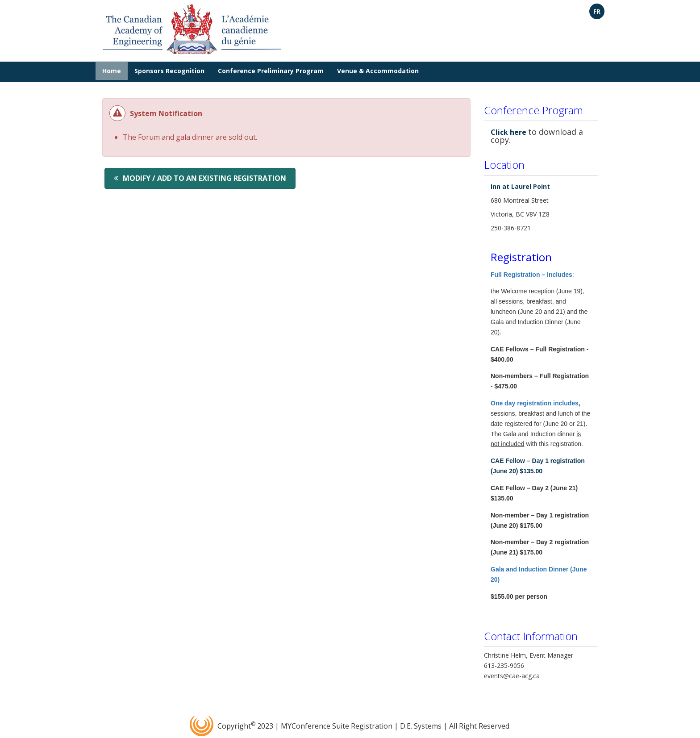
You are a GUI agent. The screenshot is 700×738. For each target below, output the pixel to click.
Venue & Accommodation (378, 71)
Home (112, 71)
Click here (508, 132)
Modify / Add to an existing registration (204, 178)
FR (597, 11)
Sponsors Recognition (169, 71)
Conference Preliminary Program (271, 71)
